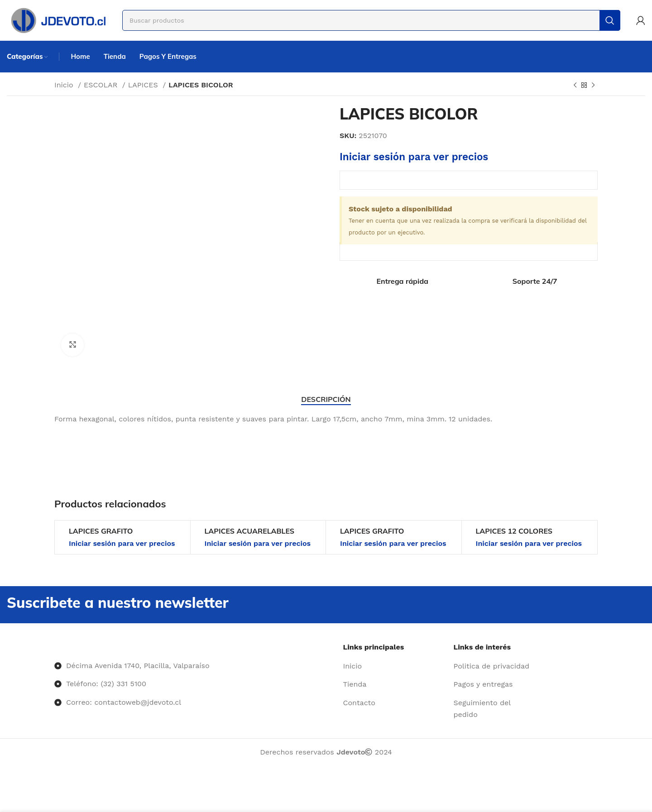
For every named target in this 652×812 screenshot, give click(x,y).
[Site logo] (58, 20)
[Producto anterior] (575, 86)
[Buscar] (371, 20)
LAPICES (144, 85)
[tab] (326, 399)
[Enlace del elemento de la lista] (395, 666)
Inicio (65, 85)
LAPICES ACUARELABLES (250, 531)
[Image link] (55, 647)
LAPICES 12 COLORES (514, 531)
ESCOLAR (102, 85)
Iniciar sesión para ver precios (414, 157)
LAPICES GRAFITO (101, 531)
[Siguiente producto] (593, 86)
